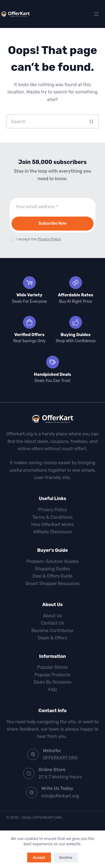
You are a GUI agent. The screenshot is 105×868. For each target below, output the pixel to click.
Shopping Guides (52, 569)
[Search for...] (46, 121)
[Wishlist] (72, 14)
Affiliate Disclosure (53, 532)
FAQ (53, 690)
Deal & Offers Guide (53, 576)
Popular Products (53, 675)
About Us (53, 616)
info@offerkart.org (60, 796)
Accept (39, 858)
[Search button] (92, 121)
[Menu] (96, 14)
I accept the (39, 239)
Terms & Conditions (52, 517)
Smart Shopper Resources (52, 584)
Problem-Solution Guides (52, 561)
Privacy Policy (49, 239)
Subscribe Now (53, 223)
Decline (66, 858)
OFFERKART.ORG (60, 758)
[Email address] (53, 207)
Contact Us (53, 623)
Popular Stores (53, 667)
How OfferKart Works (53, 525)
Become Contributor (53, 631)
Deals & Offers (53, 638)
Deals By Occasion (52, 682)
